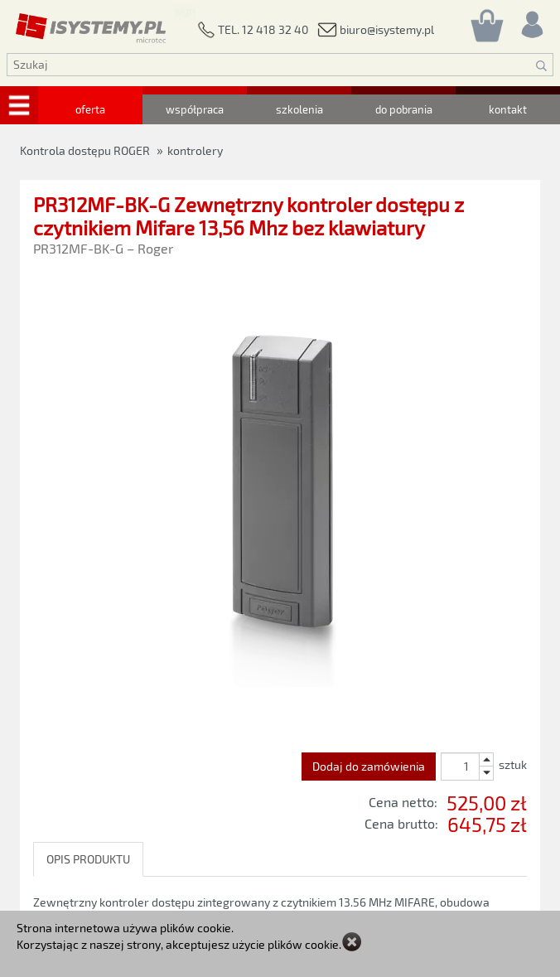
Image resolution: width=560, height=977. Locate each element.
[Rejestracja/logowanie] (531, 20)
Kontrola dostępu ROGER (85, 150)
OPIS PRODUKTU (88, 859)
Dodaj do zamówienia (369, 766)
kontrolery (195, 150)
